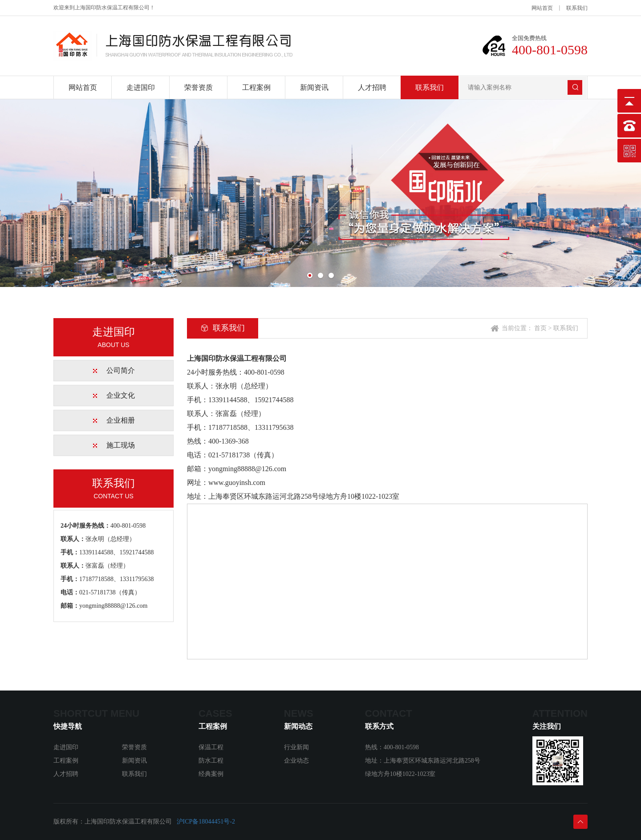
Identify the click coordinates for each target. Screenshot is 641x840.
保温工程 (211, 747)
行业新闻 (296, 747)
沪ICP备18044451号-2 (206, 822)
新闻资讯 (314, 87)
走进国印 (141, 87)
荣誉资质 (199, 87)
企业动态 (296, 761)
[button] (310, 275)
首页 (540, 328)
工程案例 (256, 87)
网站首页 (542, 8)
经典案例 (211, 774)
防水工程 (211, 761)
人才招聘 (372, 87)
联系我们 (577, 8)
